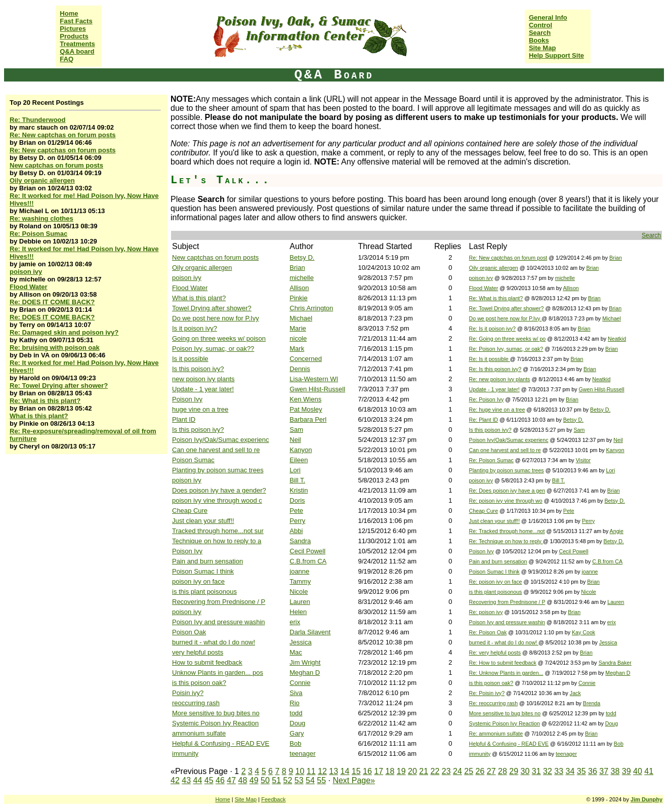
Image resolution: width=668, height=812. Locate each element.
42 (175, 780)
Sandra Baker (615, 663)
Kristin (299, 490)
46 (220, 780)
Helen (298, 612)
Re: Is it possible (490, 359)
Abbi (296, 531)
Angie (617, 531)
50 (265, 780)
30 (525, 771)
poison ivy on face (198, 581)
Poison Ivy (187, 399)
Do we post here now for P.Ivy (216, 318)
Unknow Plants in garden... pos (218, 673)
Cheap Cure (190, 511)
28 (503, 771)
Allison (299, 288)
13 (333, 771)
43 (186, 780)
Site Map (542, 48)
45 (209, 780)
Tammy (300, 581)
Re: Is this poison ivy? (495, 369)
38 (615, 771)
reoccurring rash (196, 703)
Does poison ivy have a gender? (219, 490)
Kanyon (301, 450)
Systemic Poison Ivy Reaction (215, 723)
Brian (616, 258)
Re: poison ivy (486, 612)
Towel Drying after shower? (212, 308)
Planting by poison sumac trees (218, 470)
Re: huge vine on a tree (497, 410)
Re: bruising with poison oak (55, 348)
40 (638, 771)
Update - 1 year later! (203, 389)
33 (559, 771)
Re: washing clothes (41, 218)
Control (540, 25)
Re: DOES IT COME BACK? (52, 302)
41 (649, 771)
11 (311, 771)
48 (243, 780)
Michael (301, 318)
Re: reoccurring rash (494, 703)
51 (276, 780)
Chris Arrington (311, 308)
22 (435, 771)
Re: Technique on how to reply (506, 541)
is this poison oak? (199, 683)
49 (254, 780)
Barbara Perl (308, 419)
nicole (298, 338)
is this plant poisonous (204, 592)
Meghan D (305, 673)
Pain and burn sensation (207, 561)
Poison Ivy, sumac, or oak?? (213, 349)
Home (69, 13)
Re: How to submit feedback (503, 663)
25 (469, 771)
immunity (185, 754)
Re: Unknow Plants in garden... (506, 673)
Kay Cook (583, 632)
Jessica (300, 642)
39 (627, 771)
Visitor (583, 460)
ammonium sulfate (199, 733)
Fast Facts (76, 21)
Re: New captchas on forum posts (62, 135)
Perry (297, 521)
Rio (295, 703)
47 (231, 780)
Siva (296, 693)
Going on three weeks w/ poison (219, 338)
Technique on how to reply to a (217, 541)
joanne (299, 571)
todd (296, 713)
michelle (302, 278)
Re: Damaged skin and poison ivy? (64, 332)
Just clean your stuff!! (203, 521)
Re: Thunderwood (38, 120)
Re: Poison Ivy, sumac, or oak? (506, 349)
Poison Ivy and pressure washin (219, 622)
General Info (548, 17)
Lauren (300, 602)
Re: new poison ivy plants (500, 379)
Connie (300, 683)
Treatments (77, 44)
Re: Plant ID (484, 420)
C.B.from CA (308, 561)
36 (593, 771)
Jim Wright (305, 662)
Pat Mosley (306, 409)
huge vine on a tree (200, 409)
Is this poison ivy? (198, 369)
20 (412, 771)
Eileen (299, 460)
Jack (575, 693)
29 (514, 771)
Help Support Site (556, 55)
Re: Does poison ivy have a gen (507, 491)
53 (299, 780)
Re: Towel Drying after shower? (59, 385)
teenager (302, 754)
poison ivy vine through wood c (217, 500)
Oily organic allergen (42, 180)
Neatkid (617, 339)
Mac (296, 652)
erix (295, 622)
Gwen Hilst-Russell (317, 389)
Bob (295, 743)
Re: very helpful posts (495, 653)
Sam (296, 430)
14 (345, 771)
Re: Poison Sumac (38, 234)
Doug (297, 723)
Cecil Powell (307, 551)
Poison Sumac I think (203, 571)
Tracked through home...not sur (218, 531)
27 (491, 771)
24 (457, 771)
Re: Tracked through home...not (507, 531)
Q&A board (77, 51)
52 (288, 780)
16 (367, 771)
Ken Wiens (305, 399)
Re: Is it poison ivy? (492, 329)
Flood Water (29, 287)
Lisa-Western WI (314, 379)
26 (480, 771)
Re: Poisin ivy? (487, 693)
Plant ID (184, 419)
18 (390, 771)
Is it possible (190, 359)
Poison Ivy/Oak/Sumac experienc (220, 440)
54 (310, 780)
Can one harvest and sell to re (216, 450)
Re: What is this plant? (45, 401)
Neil (295, 440)
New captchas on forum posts (56, 165)
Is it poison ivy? (195, 328)
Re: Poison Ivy (487, 399)
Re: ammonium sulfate (496, 734)
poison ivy (26, 272)
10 (300, 771)
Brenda (592, 703)
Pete (296, 511)
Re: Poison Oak (488, 632)
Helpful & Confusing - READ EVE (221, 743)
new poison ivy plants (203, 379)
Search (540, 33)
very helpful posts (198, 652)
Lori (295, 470)
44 (198, 780)
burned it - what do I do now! (214, 642)
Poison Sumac (193, 460)
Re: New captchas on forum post (508, 258)
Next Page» (354, 780)
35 (581, 771)
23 (446, 771)
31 (536, 771)
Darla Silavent (310, 632)
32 (548, 771)
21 (424, 771)
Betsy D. (302, 257)
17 (379, 771)
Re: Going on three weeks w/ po (508, 339)
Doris (297, 500)
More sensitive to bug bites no (216, 713)
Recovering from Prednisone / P (219, 602)
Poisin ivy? (188, 693)
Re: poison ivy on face (496, 582)
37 (604, 771)
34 (570, 771)
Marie (298, 328)
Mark (297, 349)
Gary (297, 733)
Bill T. (297, 480)
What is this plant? (39, 416)
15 (356, 771)
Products (74, 36)
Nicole (299, 592)
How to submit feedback (207, 662)
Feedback (273, 799)
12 (322, 771)
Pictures (73, 29)
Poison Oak (189, 632)
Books (539, 40)
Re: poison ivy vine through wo (506, 501)
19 (401, 771)
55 (321, 780)
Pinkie (298, 298)
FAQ (67, 59)
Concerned (306, 359)
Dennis (300, 369)
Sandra (300, 541)
